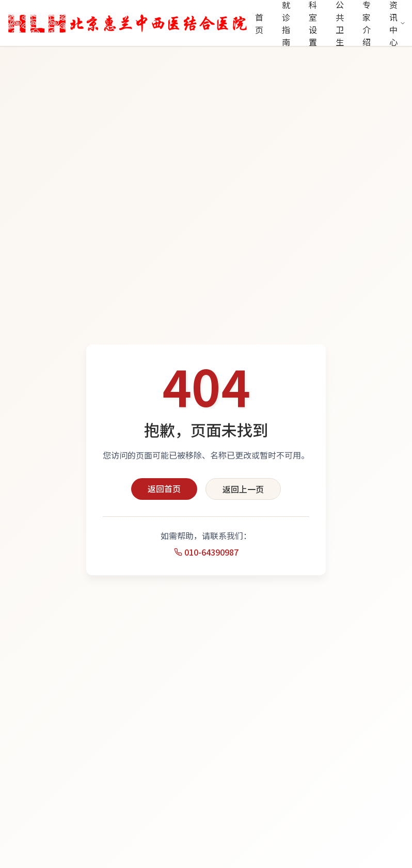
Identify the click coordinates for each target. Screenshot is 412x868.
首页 (259, 23)
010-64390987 (206, 552)
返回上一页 (243, 489)
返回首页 (164, 488)
